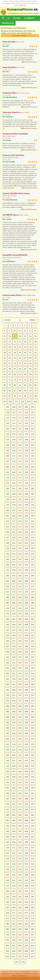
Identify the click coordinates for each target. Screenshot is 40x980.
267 (20, 581)
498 (26, 831)
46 (20, 358)
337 (20, 657)
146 (14, 450)
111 (14, 412)
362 (20, 684)
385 (7, 712)
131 (14, 434)
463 (26, 793)
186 (14, 494)
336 (14, 657)
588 (26, 929)
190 (7, 499)
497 (20, 831)
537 (20, 875)
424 (32, 750)
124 (32, 423)
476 (14, 810)
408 (26, 733)
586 (14, 929)
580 (7, 924)
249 (32, 559)
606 (14, 951)
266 (14, 581)
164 (32, 467)
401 (14, 728)
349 (32, 668)
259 (32, 570)
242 (20, 554)
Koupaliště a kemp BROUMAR (15, 255)
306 (14, 625)
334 (32, 652)
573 (26, 913)
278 (26, 592)
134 (32, 434)
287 (20, 603)
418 (26, 744)
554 (32, 891)
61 (25, 369)
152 (20, 456)
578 (26, 918)
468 (26, 799)
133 (26, 434)
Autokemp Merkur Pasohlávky (15, 134)
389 (32, 712)
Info (13, 974)
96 (25, 396)
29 (5, 347)
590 (7, 935)
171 (14, 478)
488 (26, 820)
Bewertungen (6, 974)
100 (10, 401)
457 (20, 788)
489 (32, 820)
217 (20, 527)
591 (14, 935)
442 (20, 771)
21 (35, 336)
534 (32, 869)
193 (26, 499)
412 (20, 739)
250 (7, 565)
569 (32, 907)
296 (14, 614)
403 (26, 728)
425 (7, 755)
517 (20, 853)
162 (20, 467)
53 (20, 363)
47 (25, 358)
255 (7, 570)
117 (20, 418)
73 (15, 380)
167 (20, 472)
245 (7, 559)
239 (32, 548)
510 (7, 848)
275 (7, 592)
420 (7, 750)
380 (7, 706)
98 (35, 396)
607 (20, 951)
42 (35, 352)
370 (7, 695)
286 (14, 603)
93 (10, 396)
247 (20, 559)
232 (20, 543)
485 (7, 820)
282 (20, 597)
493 (26, 826)
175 (7, 483)
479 (32, 810)
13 (30, 331)
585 (7, 929)
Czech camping (14, 972)
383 (26, 706)
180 (7, 489)
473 (26, 804)
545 (7, 886)
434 (32, 761)
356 (14, 679)
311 (14, 630)
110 (7, 412)
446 (14, 777)
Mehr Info (23, 5)
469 (32, 799)
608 (26, 951)
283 (26, 597)
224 (32, 532)
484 (32, 815)
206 (14, 516)
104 (35, 401)
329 (32, 646)
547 (20, 886)
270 (7, 586)
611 (14, 956)
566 (14, 907)
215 (7, 527)
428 (26, 755)
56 (35, 363)
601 (14, 946)
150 (7, 456)
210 (7, 521)
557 (20, 897)
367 (20, 690)
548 (26, 886)
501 (14, 837)
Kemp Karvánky (9, 42)
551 (14, 891)
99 (4, 401)
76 (30, 380)
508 (26, 842)
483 (26, 815)
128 (26, 429)
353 (26, 673)
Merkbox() (8, 23)
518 (26, 853)
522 (20, 858)
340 (7, 663)
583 (26, 924)
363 (26, 684)
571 (14, 913)
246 (14, 559)
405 (7, 733)
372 (20, 695)
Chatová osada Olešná (12, 295)
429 (32, 755)
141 (14, 445)
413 (26, 739)
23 (10, 342)
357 (20, 679)
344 (32, 663)
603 (26, 946)
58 (10, 369)
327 (20, 646)
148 (26, 450)
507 (20, 842)
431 (14, 761)
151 (14, 456)
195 (7, 505)
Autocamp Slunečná (11, 112)
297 (20, 614)
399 (32, 722)
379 (32, 701)
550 (7, 891)
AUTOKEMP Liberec (11, 215)
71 (5, 380)
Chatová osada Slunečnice (13, 155)
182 (20, 489)
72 (10, 380)
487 (20, 820)
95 (20, 396)
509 (32, 842)
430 (7, 761)
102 (23, 401)
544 (32, 880)
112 (20, 412)
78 (5, 385)
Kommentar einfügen (20, 36)
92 (5, 396)
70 (35, 374)
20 (30, 336)
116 (14, 418)
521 (14, 858)
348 (26, 668)
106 (14, 407)
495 (7, 831)
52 (15, 363)
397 (20, 722)
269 (32, 581)
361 (14, 684)
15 (5, 336)
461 (14, 793)
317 (20, 635)
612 (20, 956)
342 (20, 663)
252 (20, 565)
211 (14, 521)
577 (20, 918)
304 (32, 619)
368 (26, 690)
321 (14, 641)
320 (7, 641)
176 (14, 483)
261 (14, 576)
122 (20, 423)
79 (10, 385)
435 (7, 766)
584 (32, 924)
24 (15, 342)
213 (26, 521)
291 (14, 608)
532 (20, 869)
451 (14, 782)
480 (7, 815)
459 (32, 788)
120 (7, 423)
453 (26, 782)
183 (26, 489)
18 (20, 336)
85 (5, 391)
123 (26, 423)
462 (20, 793)
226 (14, 537)
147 (20, 450)
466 (14, 799)
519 (32, 853)
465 (7, 799)
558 (26, 897)
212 (20, 521)
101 (16, 401)
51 (10, 363)
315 (7, 635)
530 (7, 869)
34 (30, 347)
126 (14, 429)
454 (32, 782)
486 (14, 820)
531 (14, 869)
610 (7, 956)
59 (15, 369)
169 (32, 472)
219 (32, 527)
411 (14, 739)
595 (7, 940)
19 (25, 336)
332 (20, 652)
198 (26, 505)
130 (7, 434)
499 (32, 831)
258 (26, 570)
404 (32, 728)
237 (20, 548)
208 (26, 516)
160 (7, 467)
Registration (27, 974)
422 (20, 750)
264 (32, 576)
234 (32, 543)
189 (32, 494)
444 (32, 771)
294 (32, 608)
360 (7, 684)
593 (26, 935)
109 (32, 407)
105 (7, 407)
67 (20, 374)
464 (32, 793)
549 (32, 886)
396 (14, 722)
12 (25, 331)
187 (20, 494)
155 (7, 461)
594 (32, 935)
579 (32, 918)
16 (10, 336)
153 (26, 456)
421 (14, 750)
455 (7, 788)
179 (32, 483)
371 (14, 695)
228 (26, 537)
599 (32, 940)
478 (26, 810)
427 (20, 755)
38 (15, 352)
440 (7, 771)
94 (15, 396)
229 (32, 537)
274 (32, 586)
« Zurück (7, 320)
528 (26, 864)
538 (26, 875)
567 (20, 907)
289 (32, 603)
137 (20, 440)
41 (30, 352)
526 (14, 864)
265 (7, 581)
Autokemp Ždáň (9, 93)
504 (32, 837)
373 (26, 695)
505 (7, 842)
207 (20, 516)
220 (7, 532)
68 (25, 374)
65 (10, 374)
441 (14, 771)
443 (26, 771)
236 (14, 548)
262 (20, 576)
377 (20, 701)
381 (14, 706)
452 (20, 782)
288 (26, 603)
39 (20, 352)
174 (32, 478)
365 (7, 690)
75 (25, 380)
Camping (5, 972)
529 (32, 864)
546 (14, 886)
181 (14, 489)
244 (32, 554)
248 (26, 559)
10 (14, 331)
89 (25, 391)
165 (7, 472)
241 (14, 554)
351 (14, 673)
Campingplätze (25, 972)
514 (32, 848)
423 (26, 750)
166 (14, 472)
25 (20, 342)
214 (32, 521)
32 (20, 347)
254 (32, 565)
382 (20, 706)
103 (29, 401)
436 (14, 766)
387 (20, 712)
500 (7, 837)
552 (20, 891)
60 (20, 369)
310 (7, 630)
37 (10, 352)
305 (7, 625)
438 (26, 766)
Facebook (34, 972)
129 (32, 429)
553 (26, 891)
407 (20, 733)
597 (20, 940)
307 (20, 625)
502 (20, 837)
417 (20, 744)
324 (32, 641)
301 (14, 619)
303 (26, 619)
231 (14, 543)
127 (20, 429)
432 (20, 761)
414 (32, 739)
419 (32, 744)
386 (14, 712)
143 (26, 445)
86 (10, 391)
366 (14, 690)
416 (14, 744)
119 (32, 418)
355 (7, 679)
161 (14, 467)
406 (14, 733)
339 (32, 657)
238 (26, 548)
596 (14, 940)
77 (35, 380)
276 (14, 592)
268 (26, 581)
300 (7, 619)
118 (26, 418)
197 (20, 505)
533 (26, 869)
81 (20, 385)
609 (32, 951)
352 (20, 673)
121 (14, 423)
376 (14, 701)
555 (7, 897)
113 (26, 412)
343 (26, 663)
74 (20, 380)
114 (32, 412)
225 (7, 537)
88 (20, 391)
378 (26, 701)
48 (30, 358)
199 (32, 505)
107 (20, 407)
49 (35, 358)
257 (20, 570)
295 (7, 614)
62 (30, 369)
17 (15, 336)
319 (32, 635)
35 (35, 347)
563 (26, 902)
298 (26, 614)
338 (26, 657)
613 (26, 956)
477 (20, 810)
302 (20, 619)
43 (5, 358)
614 (32, 956)
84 (35, 385)
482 (20, 815)
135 (7, 440)
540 (7, 880)
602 (20, 946)
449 (32, 777)
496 (14, 831)
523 (26, 858)
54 (25, 363)
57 (5, 369)
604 (32, 946)
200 (7, 510)
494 (32, 826)
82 (25, 385)
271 (14, 586)
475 (7, 810)
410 (7, 739)
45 (15, 358)
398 (26, 722)
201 (14, 510)
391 (14, 717)
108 (26, 407)
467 (20, 799)
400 (7, 728)
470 (7, 804)
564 (32, 902)
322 (20, 641)
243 (26, 554)
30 (10, 347)
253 (26, 565)
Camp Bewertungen (30, 62)
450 (7, 782)
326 (14, 646)
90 (30, 391)
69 (30, 374)
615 (17, 962)
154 (32, 456)
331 (14, 652)
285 (7, 603)
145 (7, 450)
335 (7, 657)
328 (26, 646)
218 (26, 527)
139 (32, 440)
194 (32, 499)
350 (7, 673)
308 (26, 625)
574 (32, 913)
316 (14, 635)
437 (20, 766)
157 (20, 461)
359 (32, 679)
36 (5, 352)
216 (14, 527)
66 (15, 374)
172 (20, 478)
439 (32, 766)
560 (7, 902)
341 (14, 663)
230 (7, 543)
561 (14, 902)
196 (14, 505)
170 (7, 478)
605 (7, 951)
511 (14, 848)
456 (14, 788)
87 (15, 391)
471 (14, 804)
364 (32, 684)
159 (32, 461)
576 (14, 918)
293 (26, 608)
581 (14, 924)
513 (26, 848)
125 (7, 429)
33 (25, 347)
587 (20, 929)
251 (14, 565)
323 (26, 641)
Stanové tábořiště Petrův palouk (16, 193)
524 (32, 858)
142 (20, 445)
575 (7, 918)
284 (32, 597)
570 (7, 913)
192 (20, 499)
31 (15, 347)
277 (20, 592)
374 (32, 695)
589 (32, 929)
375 (7, 701)
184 (32, 489)
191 (14, 499)
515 (7, 853)
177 (20, 483)
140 (7, 445)
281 (14, 597)
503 (26, 837)
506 (14, 842)
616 (23, 962)
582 (20, 924)
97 (30, 396)
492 (20, 826)
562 (20, 902)
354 (32, 673)
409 (32, 733)
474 (32, 804)
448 (26, 777)
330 (7, 652)
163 (26, 467)
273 (26, 586)
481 (14, 815)
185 (7, 494)
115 (7, 418)
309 (32, 625)
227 (20, 537)
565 (7, 907)
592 (20, 935)
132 (20, 434)
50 (5, 363)
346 (14, 668)
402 (20, 728)
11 (20, 331)
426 (14, 755)
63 (35, 369)
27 (30, 342)
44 (10, 358)
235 (7, 548)
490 (7, 826)
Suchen (17, 18)
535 (7, 875)
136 (14, 440)
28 (35, 342)
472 (20, 804)
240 (7, 554)
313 (26, 630)
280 (7, 597)
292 (20, 608)
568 (26, 907)
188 (26, 494)
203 (26, 510)
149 (32, 450)
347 (20, 668)
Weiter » (33, 320)
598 (26, 940)
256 (14, 570)
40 (25, 352)
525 (7, 864)
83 (30, 385)
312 (20, 630)
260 (7, 576)
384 (32, 706)
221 (14, 532)
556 (14, 897)
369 (32, 690)
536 (14, 875)
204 (32, 510)
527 (20, 864)
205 (7, 516)
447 (20, 777)
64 (5, 374)
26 (25, 342)
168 (26, 472)
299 (32, 614)
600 (7, 946)
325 (7, 646)
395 (7, 722)
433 (26, 761)
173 (26, 478)
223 (26, 532)
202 (20, 510)
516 (14, 853)
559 (32, 897)
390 (7, 717)
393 (26, 717)
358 (26, 679)
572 (20, 913)
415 (7, 744)
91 (35, 391)
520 (7, 858)
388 (26, 712)
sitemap (35, 974)
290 (7, 608)
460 (7, 793)
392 (20, 717)
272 (20, 586)
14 (35, 331)
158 (26, 461)
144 (32, 445)
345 (7, 668)
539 (32, 875)
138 (26, 440)
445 (7, 777)
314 (32, 630)
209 (32, 516)
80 (15, 385)
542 (20, 880)
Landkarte (29, 18)
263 (26, 576)
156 (14, 461)
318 (26, 635)
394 (32, 717)
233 (26, 543)
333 (26, 652)
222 (20, 532)
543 (26, 880)
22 (5, 342)
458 (26, 788)
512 (20, 848)
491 (14, 826)
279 (32, 592)
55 (30, 363)
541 (14, 880)
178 (26, 483)
